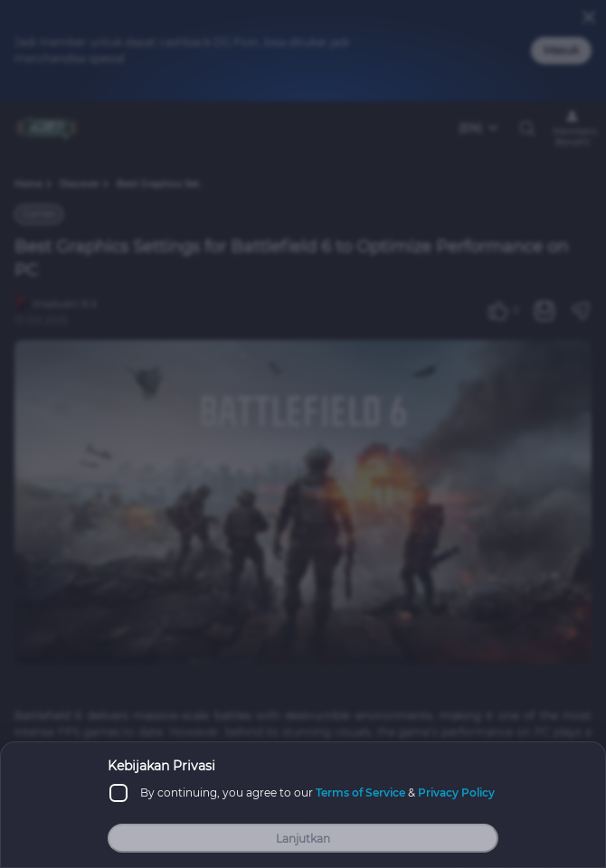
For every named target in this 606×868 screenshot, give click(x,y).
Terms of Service (360, 793)
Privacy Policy (456, 793)
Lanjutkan (303, 839)
